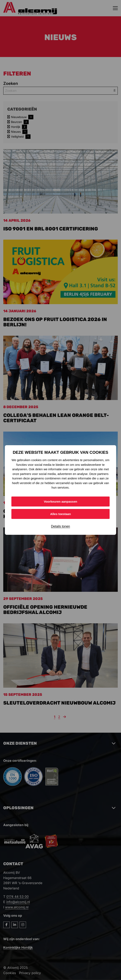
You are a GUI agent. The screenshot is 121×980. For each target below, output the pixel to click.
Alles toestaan (61, 514)
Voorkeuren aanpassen (61, 502)
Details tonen (60, 526)
